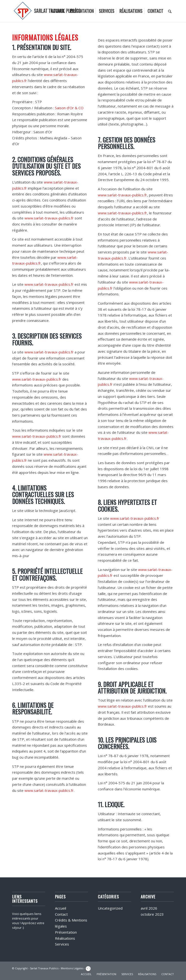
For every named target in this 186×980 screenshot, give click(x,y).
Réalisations (65, 938)
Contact (61, 914)
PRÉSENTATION (106, 974)
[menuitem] (58, 11)
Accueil (61, 908)
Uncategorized (110, 908)
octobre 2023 (152, 914)
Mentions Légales (72, 968)
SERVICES (127, 974)
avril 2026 (149, 908)
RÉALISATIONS (147, 974)
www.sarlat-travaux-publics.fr (49, 218)
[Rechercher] (170, 11)
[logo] (47, 11)
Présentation (66, 932)
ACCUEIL (86, 974)
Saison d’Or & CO (69, 108)
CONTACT (168, 974)
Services (62, 944)
